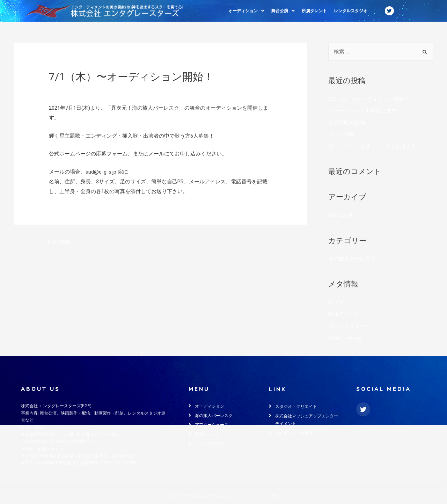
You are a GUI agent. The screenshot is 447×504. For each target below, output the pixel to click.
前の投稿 (55, 242)
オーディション (246, 11)
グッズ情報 (341, 134)
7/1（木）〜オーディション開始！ (369, 99)
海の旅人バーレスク (72, 89)
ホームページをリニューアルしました (373, 146)
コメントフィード (349, 326)
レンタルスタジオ (351, 11)
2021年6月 (340, 216)
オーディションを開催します (362, 111)
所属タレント (314, 11)
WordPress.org (345, 338)
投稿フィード (344, 314)
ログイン (339, 302)
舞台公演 (283, 11)
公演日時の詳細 (347, 123)
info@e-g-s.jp (49, 449)
